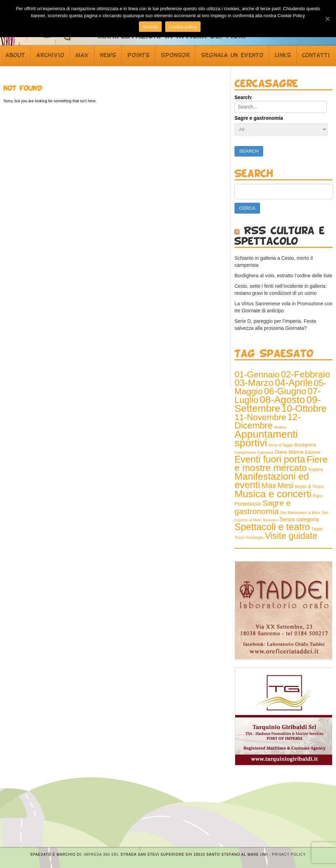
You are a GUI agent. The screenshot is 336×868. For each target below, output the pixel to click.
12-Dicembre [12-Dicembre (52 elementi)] (268, 421)
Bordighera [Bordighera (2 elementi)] (305, 445)
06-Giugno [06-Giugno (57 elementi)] (285, 391)
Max (82, 56)
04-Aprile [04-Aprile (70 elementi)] (293, 383)
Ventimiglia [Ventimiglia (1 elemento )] (254, 537)
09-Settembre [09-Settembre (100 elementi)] (278, 404)
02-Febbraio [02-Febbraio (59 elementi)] (306, 374)
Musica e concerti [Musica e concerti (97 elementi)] (273, 494)
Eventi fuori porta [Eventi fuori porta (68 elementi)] (270, 459)
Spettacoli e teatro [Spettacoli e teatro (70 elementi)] (272, 527)
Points (139, 56)
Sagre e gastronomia (259, 118)
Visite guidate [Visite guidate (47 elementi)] (291, 536)
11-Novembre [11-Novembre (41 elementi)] (260, 417)
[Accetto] (327, 19)
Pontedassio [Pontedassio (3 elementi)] (248, 504)
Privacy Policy (289, 855)
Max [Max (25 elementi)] (269, 485)
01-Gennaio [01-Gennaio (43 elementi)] (257, 374)
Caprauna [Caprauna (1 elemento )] (265, 452)
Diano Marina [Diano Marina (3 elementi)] (289, 452)
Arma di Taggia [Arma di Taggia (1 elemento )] (281, 445)
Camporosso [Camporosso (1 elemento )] (245, 452)
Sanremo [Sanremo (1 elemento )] (270, 520)
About (15, 56)
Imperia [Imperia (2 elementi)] (316, 470)
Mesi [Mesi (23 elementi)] (286, 485)
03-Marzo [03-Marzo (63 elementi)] (254, 383)
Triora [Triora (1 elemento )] (239, 537)
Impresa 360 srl (101, 855)
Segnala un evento (232, 56)
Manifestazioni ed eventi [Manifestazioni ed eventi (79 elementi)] (272, 481)
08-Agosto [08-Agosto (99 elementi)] (282, 400)
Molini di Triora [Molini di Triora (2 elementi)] (309, 487)
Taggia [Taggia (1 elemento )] (317, 529)
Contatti (316, 56)
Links (283, 56)
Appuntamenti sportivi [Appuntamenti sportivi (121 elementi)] (266, 438)
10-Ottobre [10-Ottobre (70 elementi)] (304, 409)
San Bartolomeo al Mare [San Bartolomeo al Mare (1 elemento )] (300, 513)
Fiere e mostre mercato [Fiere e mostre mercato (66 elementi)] (281, 464)
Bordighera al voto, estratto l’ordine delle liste (283, 276)
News (108, 56)
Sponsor (176, 56)
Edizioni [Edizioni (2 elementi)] (313, 452)
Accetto (150, 27)
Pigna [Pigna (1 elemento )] (318, 496)
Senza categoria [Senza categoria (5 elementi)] (299, 519)
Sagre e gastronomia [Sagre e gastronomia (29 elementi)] (262, 507)
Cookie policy (183, 27)
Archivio (50, 56)
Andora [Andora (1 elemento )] (280, 427)
